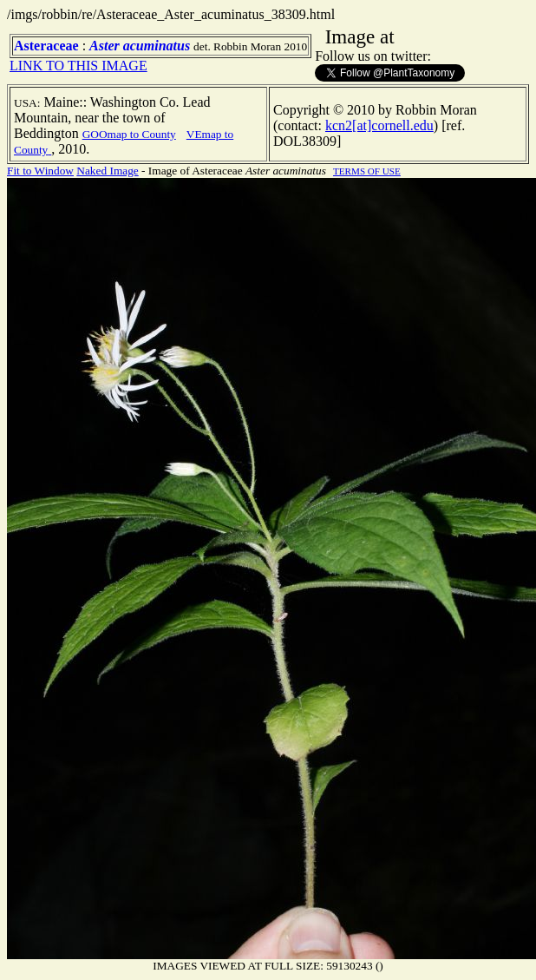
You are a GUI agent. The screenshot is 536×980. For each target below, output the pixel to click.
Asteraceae (46, 46)
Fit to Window (40, 171)
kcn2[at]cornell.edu (379, 125)
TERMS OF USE (367, 171)
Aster (105, 46)
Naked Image (107, 171)
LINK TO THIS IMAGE (78, 66)
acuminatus (157, 46)
